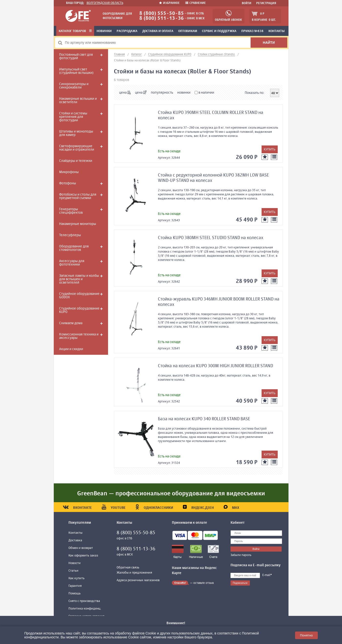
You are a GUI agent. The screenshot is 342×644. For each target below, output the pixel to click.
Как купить (77, 578)
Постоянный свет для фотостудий (76, 56)
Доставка (75, 540)
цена (125, 93)
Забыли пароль (241, 555)
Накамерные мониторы (78, 224)
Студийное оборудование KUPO (79, 310)
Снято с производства (84, 601)
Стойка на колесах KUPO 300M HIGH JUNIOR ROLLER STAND (215, 366)
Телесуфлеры (70, 235)
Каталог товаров (75, 31)
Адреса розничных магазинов (138, 580)
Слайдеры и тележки (76, 161)
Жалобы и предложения (134, 573)
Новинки (104, 31)
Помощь (75, 594)
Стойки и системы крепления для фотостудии (73, 117)
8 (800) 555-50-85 (162, 14)
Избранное (170, 3)
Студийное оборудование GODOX (79, 296)
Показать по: (255, 93)
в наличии (204, 93)
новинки (184, 93)
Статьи (73, 571)
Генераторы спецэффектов (71, 211)
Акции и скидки (71, 349)
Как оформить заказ (83, 556)
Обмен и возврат (81, 548)
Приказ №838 (252, 31)
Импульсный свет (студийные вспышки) (76, 71)
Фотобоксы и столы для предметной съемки (78, 196)
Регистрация (266, 3)
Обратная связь (128, 568)
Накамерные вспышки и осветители (78, 100)
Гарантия (75, 586)
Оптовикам (188, 31)
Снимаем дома (71, 323)
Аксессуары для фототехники (72, 263)
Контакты (276, 31)
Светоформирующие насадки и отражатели (77, 148)
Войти (247, 3)
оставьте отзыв (204, 583)
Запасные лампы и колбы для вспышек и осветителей (79, 279)
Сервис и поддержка (219, 31)
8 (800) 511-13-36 (162, 18)
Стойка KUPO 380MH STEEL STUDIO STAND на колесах (211, 238)
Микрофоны (69, 172)
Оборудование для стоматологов (74, 248)
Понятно (306, 635)
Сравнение (196, 3)
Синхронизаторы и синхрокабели (74, 86)
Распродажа (127, 31)
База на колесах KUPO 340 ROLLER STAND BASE (204, 419)
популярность (162, 93)
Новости (75, 563)
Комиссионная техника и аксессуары (79, 336)
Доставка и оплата (158, 31)
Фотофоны (68, 183)
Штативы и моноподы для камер (76, 133)
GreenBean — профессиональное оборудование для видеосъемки (171, 494)
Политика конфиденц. (85, 609)
